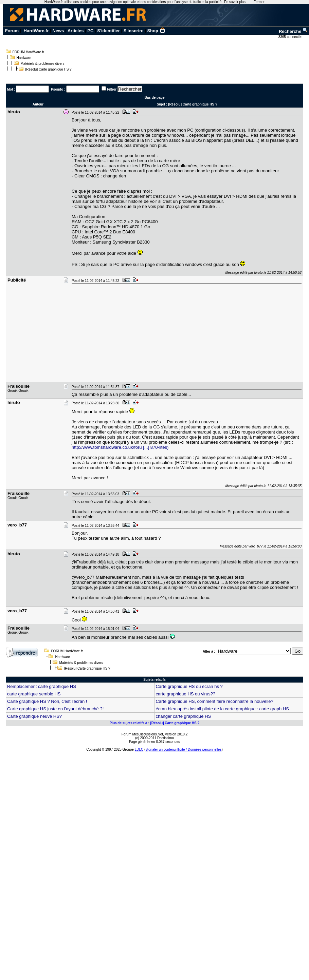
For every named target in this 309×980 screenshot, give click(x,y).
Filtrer (112, 89)
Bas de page (155, 98)
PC (90, 31)
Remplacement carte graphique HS (42, 686)
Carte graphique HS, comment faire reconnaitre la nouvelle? (214, 701)
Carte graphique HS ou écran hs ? (189, 686)
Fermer (259, 2)
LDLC (139, 750)
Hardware (24, 58)
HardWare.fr (36, 31)
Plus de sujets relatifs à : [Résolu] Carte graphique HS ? (154, 723)
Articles (76, 31)
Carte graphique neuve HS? (34, 716)
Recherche (293, 31)
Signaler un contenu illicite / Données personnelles (183, 750)
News (58, 31)
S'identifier (108, 31)
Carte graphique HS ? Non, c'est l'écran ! (47, 701)
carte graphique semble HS (34, 694)
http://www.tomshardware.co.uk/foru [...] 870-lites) (120, 447)
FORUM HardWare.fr (29, 52)
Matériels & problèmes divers (43, 64)
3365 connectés (291, 37)
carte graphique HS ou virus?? (185, 694)
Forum (12, 31)
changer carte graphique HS (183, 716)
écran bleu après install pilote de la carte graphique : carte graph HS (222, 709)
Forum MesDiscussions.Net (142, 734)
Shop (156, 31)
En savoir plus (235, 2)
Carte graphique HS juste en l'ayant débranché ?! (55, 709)
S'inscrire (134, 31)
